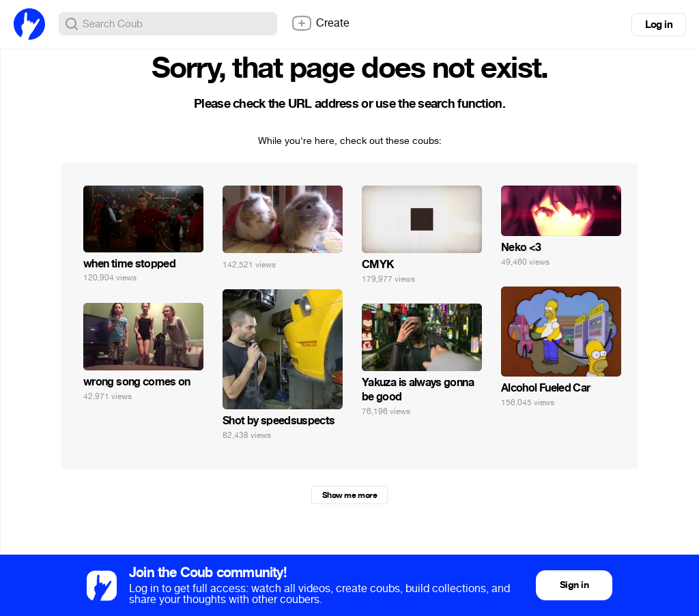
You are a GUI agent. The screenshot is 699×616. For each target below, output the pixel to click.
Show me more (349, 495)
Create (320, 23)
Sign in (574, 585)
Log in (659, 25)
